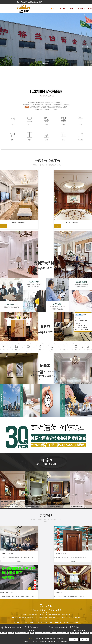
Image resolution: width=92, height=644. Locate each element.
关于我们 (63, 8)
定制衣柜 (26, 633)
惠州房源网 (65, 633)
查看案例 (4, 204)
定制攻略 (46, 638)
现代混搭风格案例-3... (11, 239)
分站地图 (84, 640)
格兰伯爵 (4, 633)
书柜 (32, 633)
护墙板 (58, 633)
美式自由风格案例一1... (81, 239)
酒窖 (42, 633)
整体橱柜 (18, 633)
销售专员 (81, 315)
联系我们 (60, 638)
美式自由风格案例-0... (11, 200)
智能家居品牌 (85, 633)
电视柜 (52, 633)
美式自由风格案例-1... (34, 200)
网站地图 (73, 640)
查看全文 (11, 552)
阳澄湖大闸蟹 (75, 633)
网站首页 (53, 8)
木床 (46, 633)
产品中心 (72, 8)
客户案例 (81, 8)
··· (53, 589)
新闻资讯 (53, 638)
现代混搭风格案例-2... (58, 200)
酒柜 (37, 633)
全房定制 (11, 633)
